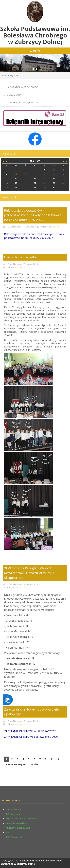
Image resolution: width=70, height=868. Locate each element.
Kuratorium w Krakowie (17, 823)
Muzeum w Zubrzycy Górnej (19, 828)
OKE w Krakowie (14, 814)
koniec (35, 764)
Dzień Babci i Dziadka (20, 257)
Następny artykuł (16, 764)
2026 (38, 161)
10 (57, 759)
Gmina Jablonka (13, 809)
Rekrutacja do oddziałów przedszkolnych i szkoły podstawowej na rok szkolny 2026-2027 (33, 215)
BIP (8, 832)
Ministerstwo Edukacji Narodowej (22, 819)
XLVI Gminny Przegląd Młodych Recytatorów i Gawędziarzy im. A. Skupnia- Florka (30, 573)
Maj (33, 161)
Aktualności (57, 227)
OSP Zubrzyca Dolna (16, 837)
